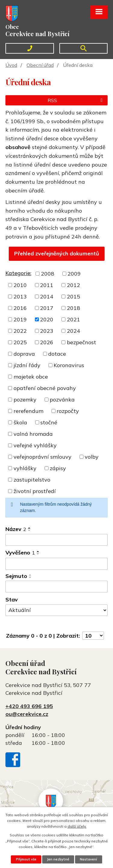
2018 (74, 308)
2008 (48, 274)
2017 (47, 308)
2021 (74, 319)
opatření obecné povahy (45, 388)
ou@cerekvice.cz (27, 714)
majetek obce (31, 377)
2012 (74, 285)
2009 (74, 274)
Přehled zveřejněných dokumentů (57, 253)
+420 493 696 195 (29, 706)
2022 (20, 331)
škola (20, 422)
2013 (20, 297)
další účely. (77, 826)
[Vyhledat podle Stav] (56, 610)
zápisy (58, 468)
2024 (74, 331)
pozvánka (62, 400)
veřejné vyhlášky (35, 445)
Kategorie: (18, 273)
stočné (49, 422)
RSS (76, 100)
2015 (74, 297)
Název (16, 529)
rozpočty (68, 411)
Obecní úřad (40, 65)
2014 (47, 297)
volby (92, 457)
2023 (47, 331)
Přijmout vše (26, 859)
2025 (20, 342)
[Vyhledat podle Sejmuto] (56, 587)
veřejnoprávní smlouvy (42, 457)
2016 (20, 308)
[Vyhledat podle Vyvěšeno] (56, 564)
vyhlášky (25, 468)
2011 (47, 285)
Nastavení (88, 859)
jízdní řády (27, 365)
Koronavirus (69, 365)
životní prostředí (35, 491)
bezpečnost (82, 342)
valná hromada (33, 434)
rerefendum (28, 411)
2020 (47, 319)
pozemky (25, 400)
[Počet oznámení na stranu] (93, 636)
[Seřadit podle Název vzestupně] (30, 528)
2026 (47, 342)
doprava (24, 354)
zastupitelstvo (32, 480)
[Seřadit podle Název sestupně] (30, 530)
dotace (57, 354)
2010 (20, 285)
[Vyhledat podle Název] (56, 540)
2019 (20, 319)
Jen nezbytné (58, 859)
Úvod (11, 65)
